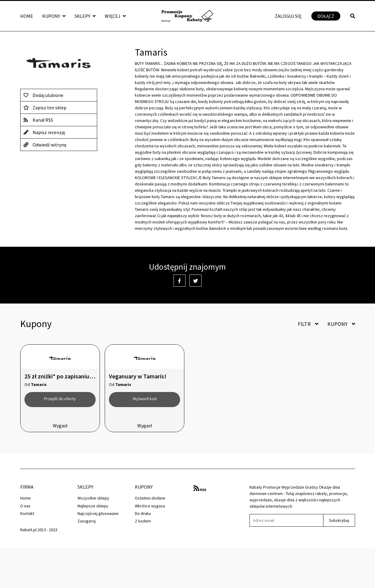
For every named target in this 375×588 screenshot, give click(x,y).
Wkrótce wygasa (150, 506)
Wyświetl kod (145, 399)
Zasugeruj (87, 521)
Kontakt (27, 513)
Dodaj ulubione (43, 95)
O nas (25, 506)
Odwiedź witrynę (45, 145)
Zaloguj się (288, 16)
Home (27, 16)
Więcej (115, 16)
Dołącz (326, 16)
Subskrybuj (339, 520)
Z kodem (143, 521)
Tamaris (39, 384)
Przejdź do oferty (60, 399)
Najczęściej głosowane (98, 513)
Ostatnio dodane (150, 498)
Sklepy (85, 16)
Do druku (143, 513)
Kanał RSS (38, 120)
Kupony (54, 16)
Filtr (308, 324)
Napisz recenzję (44, 132)
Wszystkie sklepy (93, 498)
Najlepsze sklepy (93, 506)
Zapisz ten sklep (45, 108)
